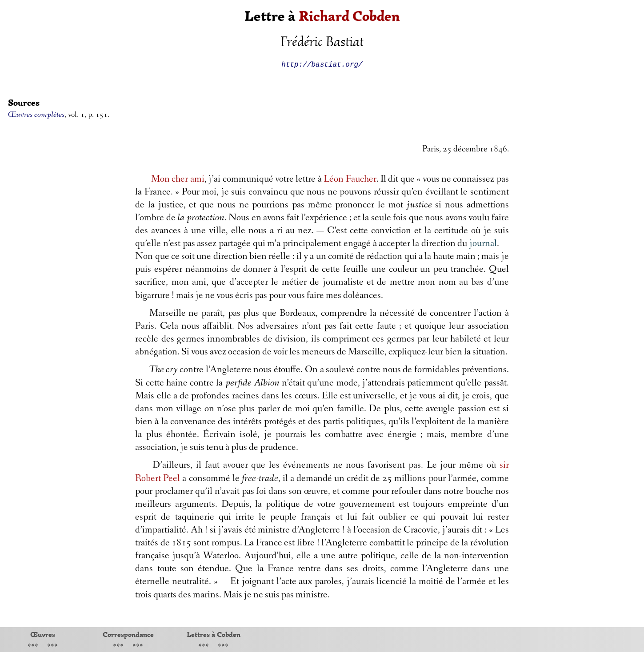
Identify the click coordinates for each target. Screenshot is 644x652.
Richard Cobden (349, 16)
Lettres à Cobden (214, 634)
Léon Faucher (350, 180)
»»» (52, 646)
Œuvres (43, 634)
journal (483, 244)
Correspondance (128, 634)
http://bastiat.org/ (322, 64)
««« (33, 646)
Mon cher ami (178, 180)
